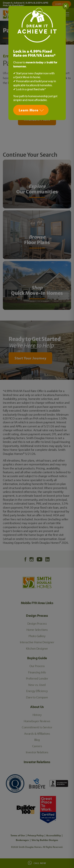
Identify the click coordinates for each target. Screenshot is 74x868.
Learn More (29, 110)
